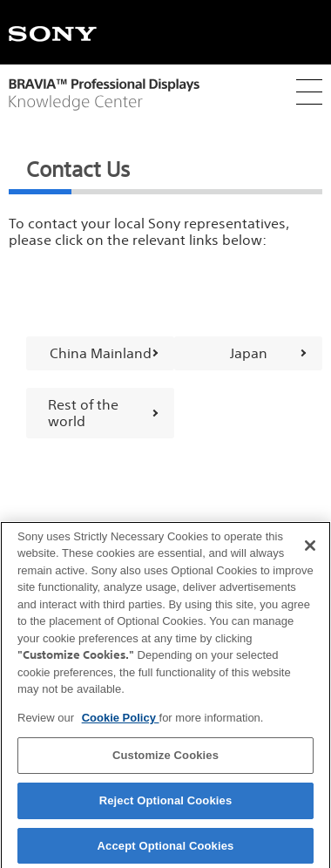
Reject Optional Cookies (166, 806)
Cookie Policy (121, 723)
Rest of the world (83, 413)
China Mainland (101, 353)
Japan (249, 353)
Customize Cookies (165, 761)
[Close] (310, 551)
